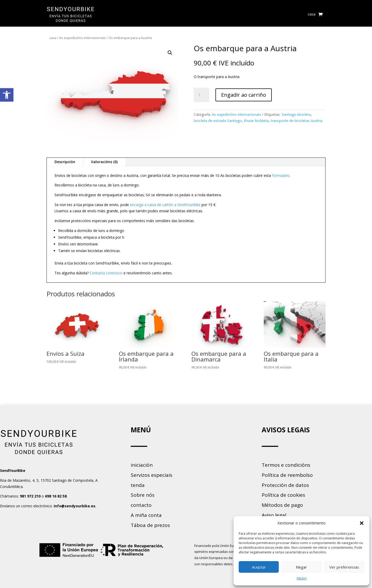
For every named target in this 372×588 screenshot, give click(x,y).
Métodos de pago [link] (282, 505)
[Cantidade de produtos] (202, 95)
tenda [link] (138, 485)
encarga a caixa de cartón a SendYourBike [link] (165, 205)
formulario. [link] (281, 175)
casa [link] (312, 14)
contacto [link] (141, 505)
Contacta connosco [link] (106, 273)
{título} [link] (302, 578)
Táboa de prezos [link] (150, 525)
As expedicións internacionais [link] (82, 38)
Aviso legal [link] (274, 515)
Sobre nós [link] (143, 495)
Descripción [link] (65, 162)
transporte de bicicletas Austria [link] (297, 121)
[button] (362, 523)
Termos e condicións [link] (286, 465)
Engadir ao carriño (244, 95)
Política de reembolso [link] (287, 475)
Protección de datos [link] (285, 485)
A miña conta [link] (146, 515)
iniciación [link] (142, 465)
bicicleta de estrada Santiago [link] (218, 121)
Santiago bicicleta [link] (296, 114)
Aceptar (259, 567)
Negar (301, 567)
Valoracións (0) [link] (104, 162)
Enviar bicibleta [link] (256, 121)
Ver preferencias (344, 567)
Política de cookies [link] (283, 495)
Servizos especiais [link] (152, 475)
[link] (7, 95)
